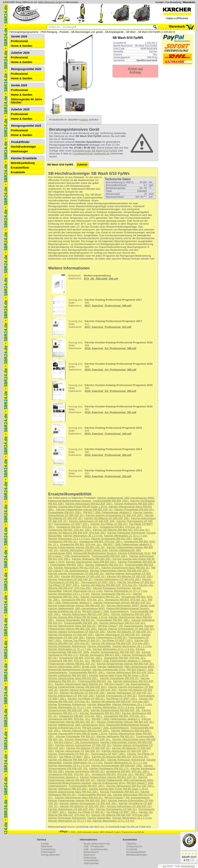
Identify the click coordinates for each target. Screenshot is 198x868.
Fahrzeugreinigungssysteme (24, 32)
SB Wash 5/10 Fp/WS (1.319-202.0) (157, 32)
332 (96, 476)
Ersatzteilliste (20, 168)
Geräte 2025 (19, 85)
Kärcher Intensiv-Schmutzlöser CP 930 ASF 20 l (76, 573)
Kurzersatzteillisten (136, 852)
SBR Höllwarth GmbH (50, 2)
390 (101, 390)
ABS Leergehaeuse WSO (139, 498)
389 (101, 369)
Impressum (89, 855)
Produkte (64, 32)
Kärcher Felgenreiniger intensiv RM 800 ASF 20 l (77, 605)
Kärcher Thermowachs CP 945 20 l (106, 637)
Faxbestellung (48, 849)
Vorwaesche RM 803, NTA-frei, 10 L (77, 527)
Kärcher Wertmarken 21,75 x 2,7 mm (126, 536)
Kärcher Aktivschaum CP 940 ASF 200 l (92, 521)
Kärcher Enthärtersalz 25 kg (134, 553)
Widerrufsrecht (91, 852)
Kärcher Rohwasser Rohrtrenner (126, 533)
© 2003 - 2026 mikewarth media (79, 832)
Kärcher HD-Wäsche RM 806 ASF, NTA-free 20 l (121, 530)
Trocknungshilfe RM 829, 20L (81, 623)
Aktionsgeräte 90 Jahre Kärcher (26, 101)
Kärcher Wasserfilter (99, 646)
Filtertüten (132, 844)
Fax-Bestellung (173, 2)
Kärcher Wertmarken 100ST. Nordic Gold (84, 550)
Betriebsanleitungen (137, 855)
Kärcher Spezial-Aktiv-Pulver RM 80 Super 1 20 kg (78, 507)
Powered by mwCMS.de (133, 832)
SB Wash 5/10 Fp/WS (60, 165)
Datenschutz (90, 858)
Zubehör (82, 165)
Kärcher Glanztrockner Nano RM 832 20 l (126, 568)
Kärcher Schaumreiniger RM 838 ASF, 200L (117, 765)
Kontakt (160, 2)
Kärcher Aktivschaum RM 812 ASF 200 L (89, 504)
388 (101, 348)
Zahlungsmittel (91, 863)
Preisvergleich (48, 852)
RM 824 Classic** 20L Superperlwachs (120, 626)
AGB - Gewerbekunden (96, 849)
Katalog (84, 120)
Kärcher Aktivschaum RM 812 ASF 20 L (77, 568)
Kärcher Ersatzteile (24, 158)
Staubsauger (19, 151)
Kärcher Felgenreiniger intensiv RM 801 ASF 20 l (85, 509)
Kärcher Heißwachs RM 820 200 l (134, 504)
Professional (19, 41)
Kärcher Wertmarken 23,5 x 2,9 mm (69, 539)
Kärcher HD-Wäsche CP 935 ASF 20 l (83, 576)
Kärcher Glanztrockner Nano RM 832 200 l (91, 562)
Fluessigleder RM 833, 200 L (65, 512)
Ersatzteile (18, 172)
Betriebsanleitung (23, 163)
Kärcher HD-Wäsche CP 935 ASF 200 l (107, 518)
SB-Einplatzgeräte (114, 32)
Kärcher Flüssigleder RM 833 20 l (134, 509)
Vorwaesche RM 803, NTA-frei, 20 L (121, 527)
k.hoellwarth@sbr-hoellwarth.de (91, 154)
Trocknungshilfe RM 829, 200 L (111, 501)
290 (96, 454)
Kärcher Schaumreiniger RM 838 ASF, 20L (115, 652)
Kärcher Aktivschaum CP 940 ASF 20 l (71, 579)
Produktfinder (20, 142)
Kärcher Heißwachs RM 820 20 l (104, 565)
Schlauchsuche (134, 846)
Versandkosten (91, 860)
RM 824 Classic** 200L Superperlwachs (105, 611)
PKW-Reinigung (49, 32)
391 (101, 412)
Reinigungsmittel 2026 (26, 69)
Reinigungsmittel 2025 (26, 126)
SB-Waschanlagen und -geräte (87, 32)
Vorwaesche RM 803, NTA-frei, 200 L (70, 530)
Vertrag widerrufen (50, 855)
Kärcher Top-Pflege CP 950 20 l (109, 524)
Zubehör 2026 (20, 53)
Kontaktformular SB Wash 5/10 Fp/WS (95, 151)
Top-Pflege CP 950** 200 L (64, 585)
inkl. (165, 866)
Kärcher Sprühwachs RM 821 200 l (112, 539)
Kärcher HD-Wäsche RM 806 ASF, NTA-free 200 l (77, 533)
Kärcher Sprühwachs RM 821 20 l (100, 597)
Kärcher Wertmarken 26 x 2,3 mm (83, 536)
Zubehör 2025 (20, 109)
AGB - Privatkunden (94, 846)
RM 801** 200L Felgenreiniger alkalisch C (108, 512)
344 (96, 433)
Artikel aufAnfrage (135, 71)
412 (96, 326)
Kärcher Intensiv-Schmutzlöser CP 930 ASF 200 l (114, 515)
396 (96, 305)
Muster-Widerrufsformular (97, 844)
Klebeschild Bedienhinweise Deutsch (70, 501)
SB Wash (131, 32)
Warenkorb (189, 2)
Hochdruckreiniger (23, 147)
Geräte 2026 (19, 36)
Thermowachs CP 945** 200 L (71, 524)
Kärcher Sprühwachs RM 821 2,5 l (111, 594)
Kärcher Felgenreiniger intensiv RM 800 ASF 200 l (119, 571)
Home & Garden (22, 46)
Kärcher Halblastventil (110, 498)
